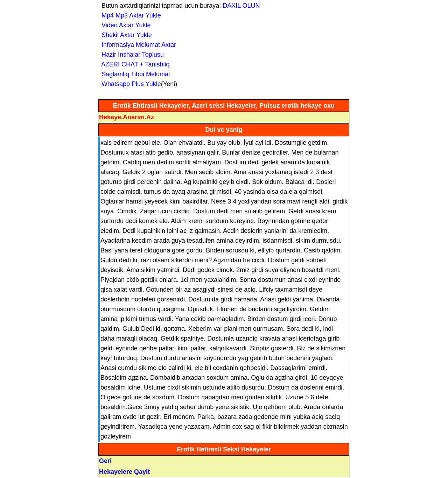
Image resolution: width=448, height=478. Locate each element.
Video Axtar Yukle (124, 25)
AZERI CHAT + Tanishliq (134, 64)
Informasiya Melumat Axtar (137, 45)
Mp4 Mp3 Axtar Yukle (129, 15)
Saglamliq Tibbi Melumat (134, 74)
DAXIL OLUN (241, 6)
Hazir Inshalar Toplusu (131, 55)
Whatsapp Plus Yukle (129, 84)
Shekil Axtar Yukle (125, 35)
